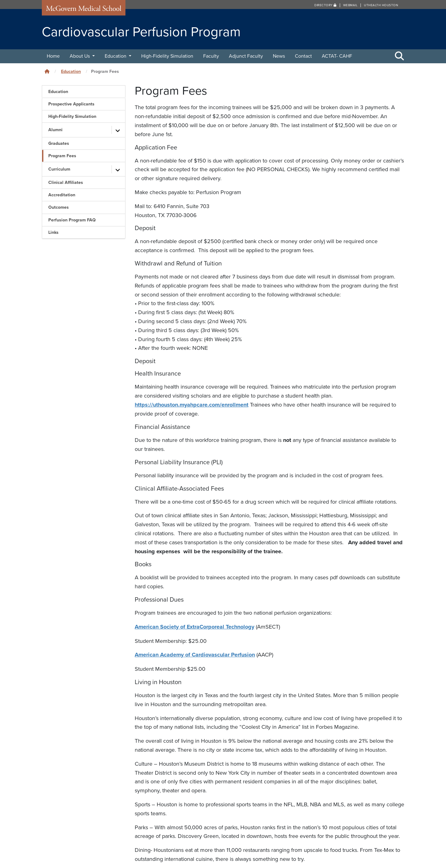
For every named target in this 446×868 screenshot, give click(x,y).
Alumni (55, 130)
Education (116, 56)
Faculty (211, 56)
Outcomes (59, 207)
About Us (80, 56)
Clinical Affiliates (66, 183)
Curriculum (59, 169)
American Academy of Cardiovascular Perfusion (195, 654)
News (279, 56)
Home (53, 56)
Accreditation (62, 195)
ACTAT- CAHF (337, 56)
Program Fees (62, 156)
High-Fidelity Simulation (167, 56)
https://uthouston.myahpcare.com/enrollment (192, 405)
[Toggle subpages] (118, 130)
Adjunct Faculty (246, 56)
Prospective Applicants (71, 104)
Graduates (59, 143)
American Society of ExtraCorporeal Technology (195, 626)
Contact (303, 56)
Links (53, 232)
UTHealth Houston (381, 5)
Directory (326, 5)
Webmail (350, 5)
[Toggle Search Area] (400, 56)
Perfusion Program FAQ (72, 220)
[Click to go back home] (47, 71)
